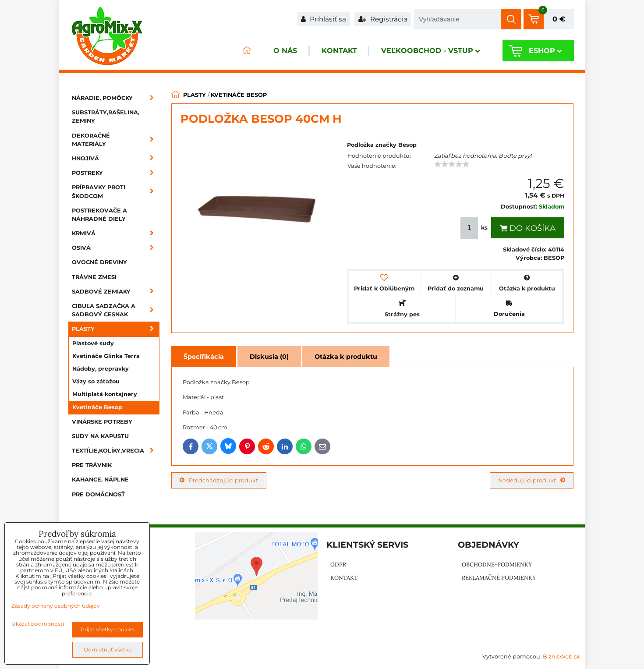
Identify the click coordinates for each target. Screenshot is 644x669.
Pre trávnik (92, 465)
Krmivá (116, 233)
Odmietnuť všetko (108, 650)
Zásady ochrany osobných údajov (56, 606)
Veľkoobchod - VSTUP (430, 51)
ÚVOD (246, 51)
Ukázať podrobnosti (38, 624)
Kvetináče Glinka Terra (106, 356)
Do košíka (528, 228)
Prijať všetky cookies (108, 629)
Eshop (545, 51)
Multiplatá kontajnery (105, 394)
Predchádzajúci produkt (219, 480)
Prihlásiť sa (324, 19)
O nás (284, 51)
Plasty (116, 329)
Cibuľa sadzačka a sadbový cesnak (116, 310)
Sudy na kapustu (100, 436)
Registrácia (383, 19)
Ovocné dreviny (99, 262)
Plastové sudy (93, 343)
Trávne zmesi (94, 277)
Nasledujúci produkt (532, 480)
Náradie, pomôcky (116, 98)
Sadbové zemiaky (116, 292)
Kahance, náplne (100, 480)
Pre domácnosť (98, 494)
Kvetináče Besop (97, 407)
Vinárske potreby (102, 422)
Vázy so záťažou (96, 381)
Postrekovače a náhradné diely (99, 215)
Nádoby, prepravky (101, 369)
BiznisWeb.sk (561, 657)
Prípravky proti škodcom (116, 191)
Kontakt (338, 51)
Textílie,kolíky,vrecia (116, 451)
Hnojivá (116, 158)
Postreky (116, 173)
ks (475, 228)
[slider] (452, 164)
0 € (559, 19)
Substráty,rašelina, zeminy (106, 117)
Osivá (116, 248)
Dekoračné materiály (116, 140)
